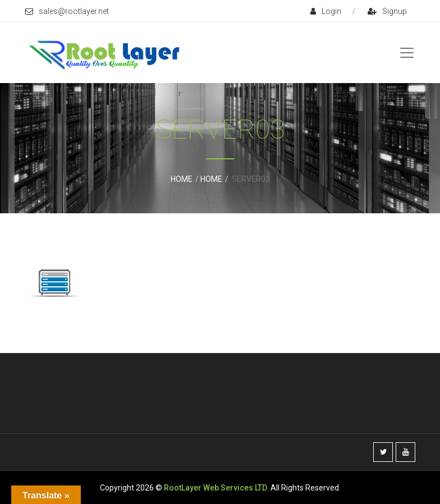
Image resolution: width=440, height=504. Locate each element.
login (326, 11)
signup (387, 11)
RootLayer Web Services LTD (216, 488)
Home (182, 179)
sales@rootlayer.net (67, 11)
